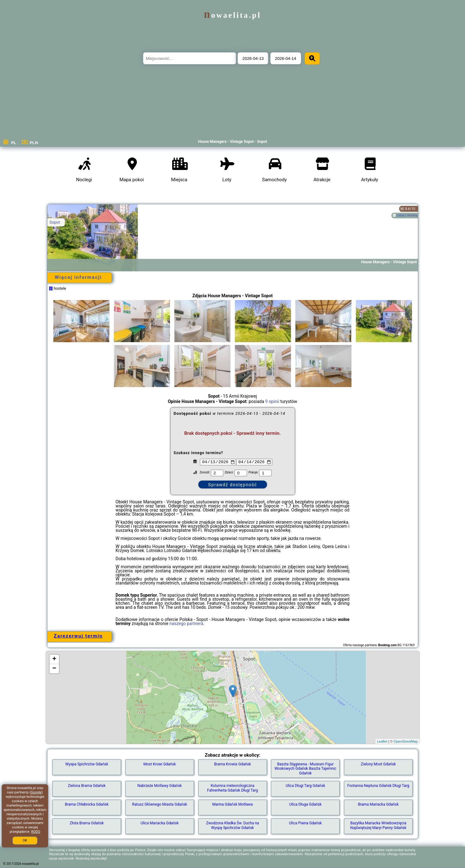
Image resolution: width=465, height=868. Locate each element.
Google (36, 792)
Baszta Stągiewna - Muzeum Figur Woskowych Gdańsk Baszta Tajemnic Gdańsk (305, 769)
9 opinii (272, 401)
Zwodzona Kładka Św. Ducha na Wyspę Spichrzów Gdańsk (233, 825)
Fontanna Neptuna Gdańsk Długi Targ (378, 786)
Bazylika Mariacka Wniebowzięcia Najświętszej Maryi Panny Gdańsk (378, 825)
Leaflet (382, 741)
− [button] (54, 669)
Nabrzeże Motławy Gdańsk (160, 786)
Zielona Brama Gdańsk (87, 786)
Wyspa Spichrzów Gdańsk (87, 764)
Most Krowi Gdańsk (160, 764)
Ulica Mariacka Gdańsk (160, 823)
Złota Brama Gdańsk (87, 823)
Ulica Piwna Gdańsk (305, 823)
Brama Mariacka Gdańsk (378, 804)
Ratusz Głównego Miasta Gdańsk (160, 804)
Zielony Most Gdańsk (378, 764)
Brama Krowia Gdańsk (233, 764)
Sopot (55, 222)
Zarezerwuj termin (78, 636)
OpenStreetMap (406, 741)
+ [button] (54, 659)
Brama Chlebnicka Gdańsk (87, 804)
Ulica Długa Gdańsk (305, 804)
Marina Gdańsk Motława (232, 804)
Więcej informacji (78, 277)
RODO (36, 832)
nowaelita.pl (232, 15)
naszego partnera (186, 623)
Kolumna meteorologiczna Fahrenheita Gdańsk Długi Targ (232, 788)
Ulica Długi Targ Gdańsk (305, 786)
